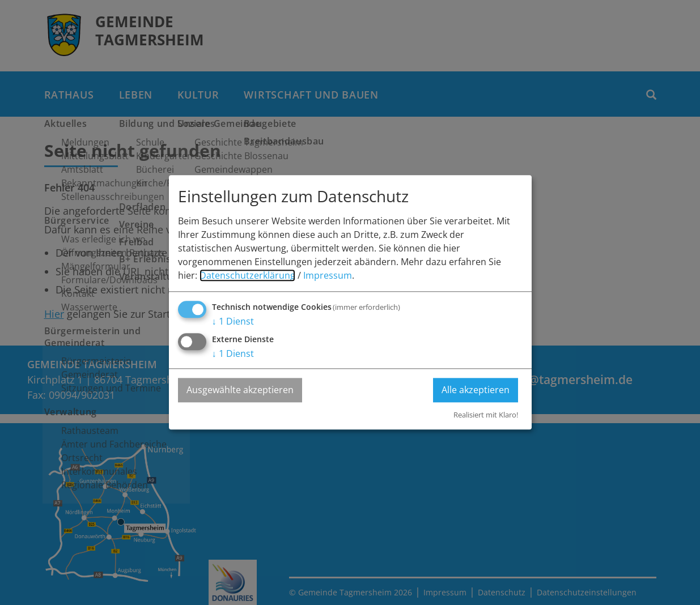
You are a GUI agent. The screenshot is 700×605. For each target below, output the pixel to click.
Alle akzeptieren (476, 390)
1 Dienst (233, 322)
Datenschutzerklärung (247, 276)
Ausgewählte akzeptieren (240, 390)
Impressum (328, 276)
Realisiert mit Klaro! (486, 415)
